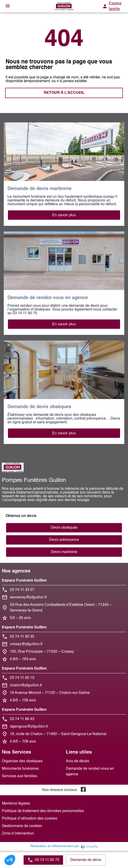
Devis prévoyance (64, 540)
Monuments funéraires (20, 769)
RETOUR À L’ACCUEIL (64, 93)
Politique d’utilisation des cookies (30, 819)
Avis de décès (78, 761)
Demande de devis (86, 860)
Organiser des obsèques (22, 761)
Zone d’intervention (18, 834)
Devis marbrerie (64, 552)
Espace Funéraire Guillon (24, 581)
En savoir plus (64, 215)
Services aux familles (20, 776)
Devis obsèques (64, 528)
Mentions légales (16, 804)
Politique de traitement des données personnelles (43, 811)
